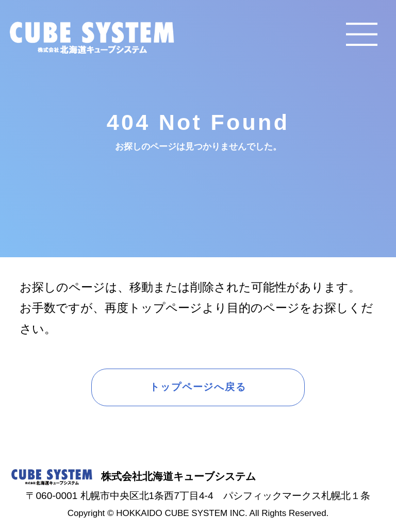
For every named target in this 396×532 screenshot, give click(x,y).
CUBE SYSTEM (92, 37)
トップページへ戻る (198, 387)
